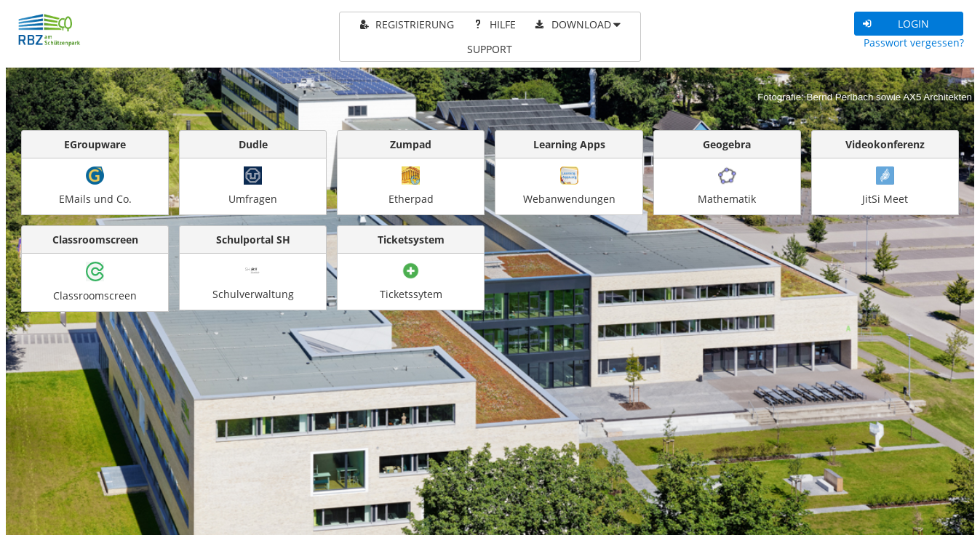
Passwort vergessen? (914, 43)
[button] (909, 24)
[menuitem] (406, 25)
